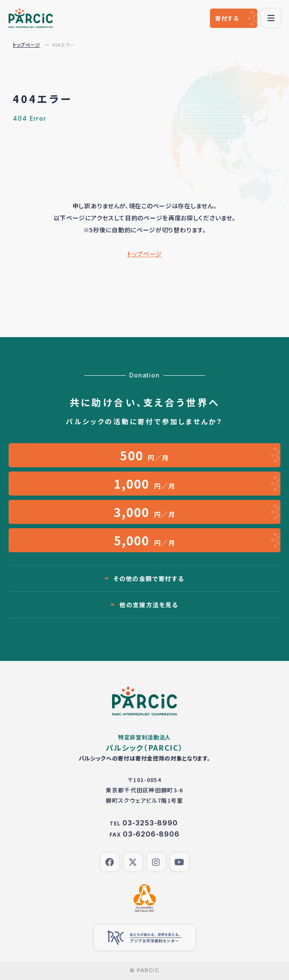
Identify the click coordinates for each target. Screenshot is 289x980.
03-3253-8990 (150, 823)
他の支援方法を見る (149, 605)
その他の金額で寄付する (149, 578)
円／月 (144, 455)
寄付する (227, 18)
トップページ (26, 45)
